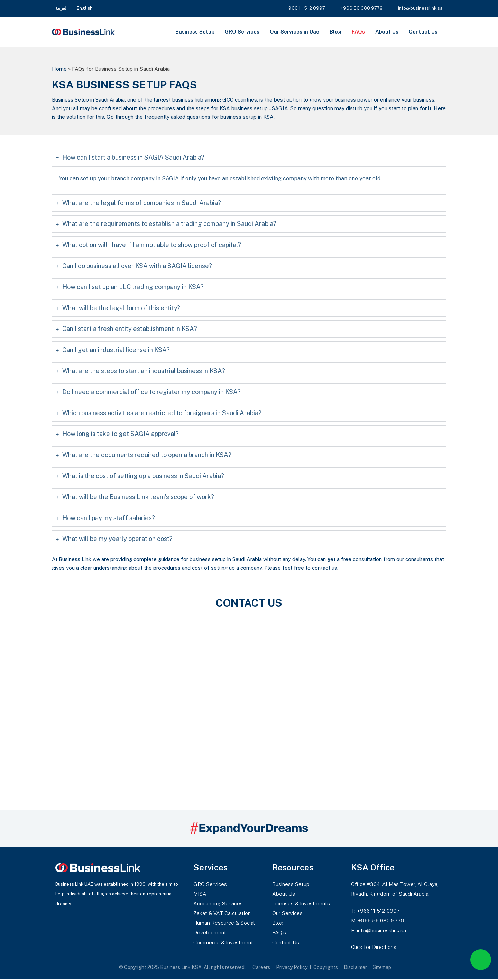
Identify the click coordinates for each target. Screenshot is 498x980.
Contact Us (423, 32)
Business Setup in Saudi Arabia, (89, 100)
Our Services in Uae (294, 32)
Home (59, 69)
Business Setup (195, 32)
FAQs (358, 32)
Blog (335, 32)
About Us (387, 32)
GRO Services (242, 32)
